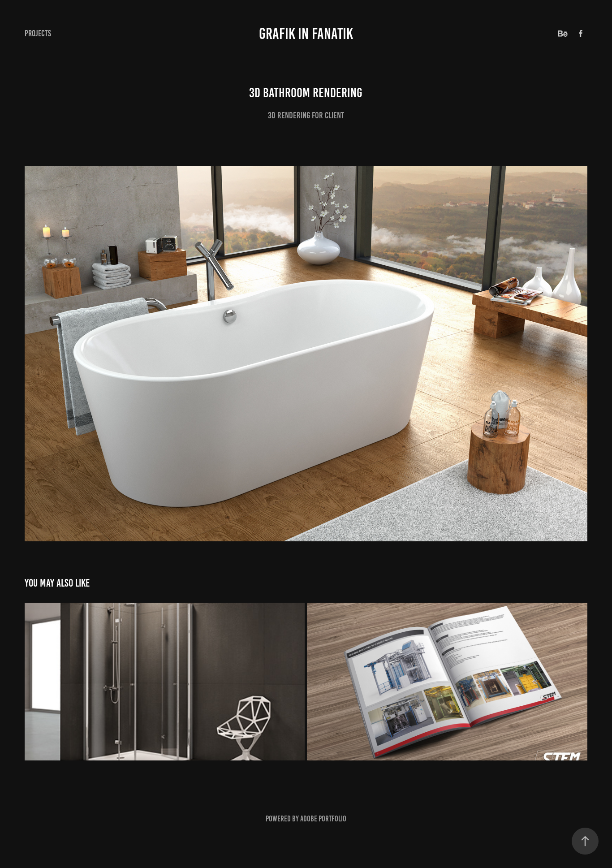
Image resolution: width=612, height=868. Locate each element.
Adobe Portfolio (323, 819)
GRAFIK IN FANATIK (306, 34)
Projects (38, 33)
